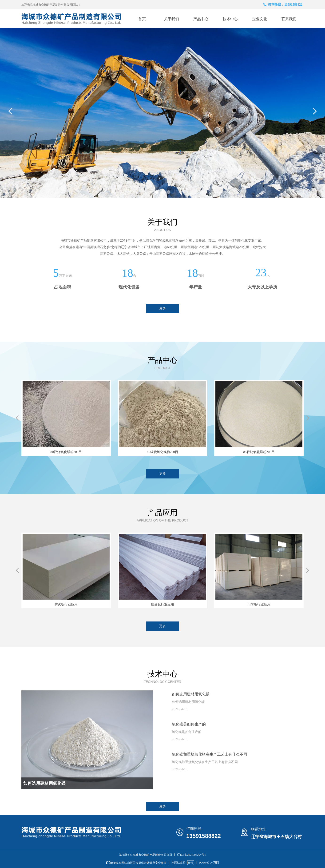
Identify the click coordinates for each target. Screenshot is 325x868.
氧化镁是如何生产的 (189, 724)
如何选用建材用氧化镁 (191, 694)
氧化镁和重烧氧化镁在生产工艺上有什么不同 (210, 754)
